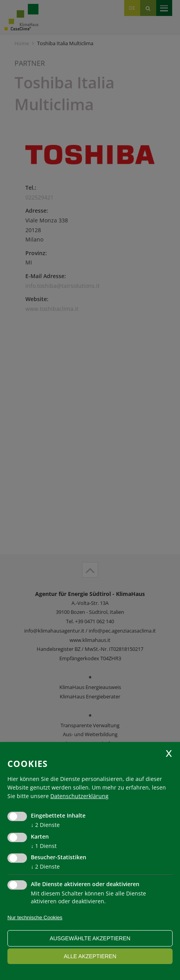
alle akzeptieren (90, 956)
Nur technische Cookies (35, 917)
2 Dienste (45, 825)
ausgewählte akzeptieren (90, 938)
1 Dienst (44, 846)
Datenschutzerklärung (79, 796)
